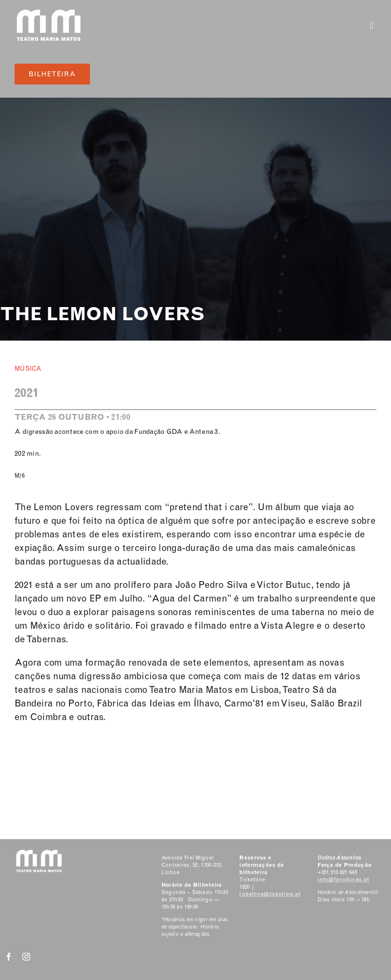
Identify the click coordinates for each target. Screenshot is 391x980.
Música (28, 369)
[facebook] (9, 957)
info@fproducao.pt (343, 880)
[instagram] (26, 957)
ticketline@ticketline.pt (270, 894)
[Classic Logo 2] (49, 13)
